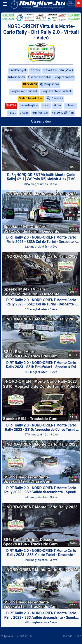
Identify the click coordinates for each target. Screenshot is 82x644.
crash (46, 106)
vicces (24, 113)
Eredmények (18, 70)
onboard (71, 106)
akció (57, 106)
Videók (30, 85)
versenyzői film (63, 113)
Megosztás (50, 85)
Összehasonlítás (40, 78)
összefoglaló (29, 106)
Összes (11, 106)
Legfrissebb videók (24, 92)
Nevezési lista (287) (58, 70)
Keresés (55, 99)
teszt (12, 113)
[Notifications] (79, 4)
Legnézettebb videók (57, 92)
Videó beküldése (31, 99)
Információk (17, 78)
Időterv (35, 70)
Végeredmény (64, 78)
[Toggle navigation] (5, 4)
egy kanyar (40, 113)
